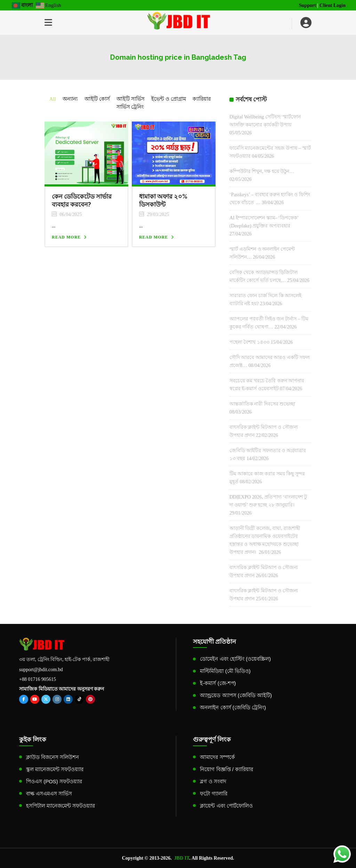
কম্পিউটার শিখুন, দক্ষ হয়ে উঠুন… (262, 171)
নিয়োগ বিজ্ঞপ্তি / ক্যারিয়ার (226, 769)
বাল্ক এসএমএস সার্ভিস (49, 794)
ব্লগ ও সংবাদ (213, 781)
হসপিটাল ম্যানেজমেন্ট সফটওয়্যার (60, 806)
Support (308, 5)
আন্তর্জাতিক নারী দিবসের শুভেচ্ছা (262, 404)
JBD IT (182, 858)
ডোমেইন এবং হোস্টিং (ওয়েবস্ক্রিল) (235, 659)
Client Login (333, 5)
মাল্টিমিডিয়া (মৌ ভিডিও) (225, 671)
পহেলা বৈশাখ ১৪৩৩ (249, 342)
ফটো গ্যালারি (213, 794)
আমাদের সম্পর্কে (217, 757)
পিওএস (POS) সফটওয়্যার (54, 781)
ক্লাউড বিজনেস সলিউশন (52, 757)
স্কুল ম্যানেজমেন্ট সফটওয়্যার (55, 769)
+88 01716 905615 (38, 679)
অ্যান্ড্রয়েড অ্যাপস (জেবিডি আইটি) (236, 695)
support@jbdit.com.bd (41, 670)
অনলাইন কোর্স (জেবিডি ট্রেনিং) (233, 707)
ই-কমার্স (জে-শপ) (218, 683)
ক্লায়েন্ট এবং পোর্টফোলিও (226, 806)
